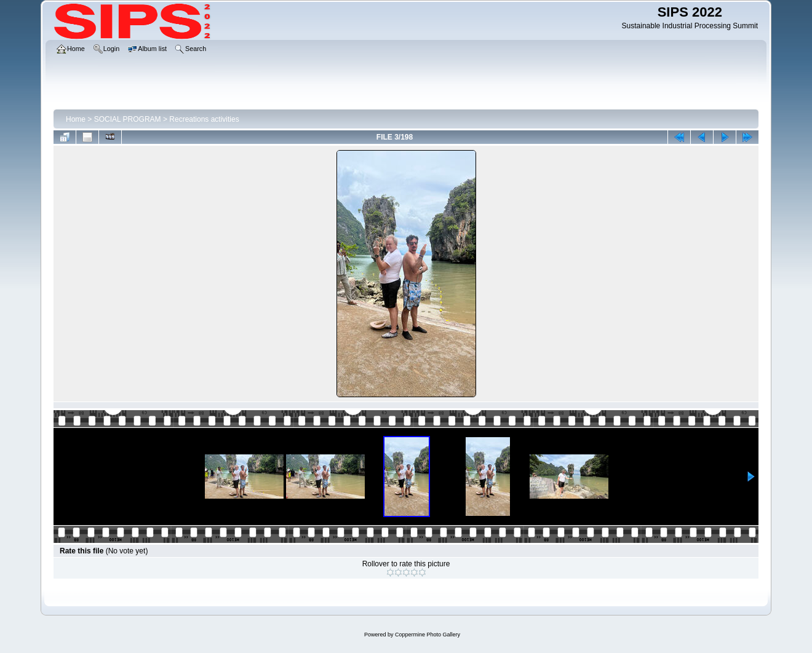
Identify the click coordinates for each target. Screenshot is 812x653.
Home (76, 119)
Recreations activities (204, 119)
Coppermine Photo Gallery (428, 635)
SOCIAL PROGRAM (128, 119)
